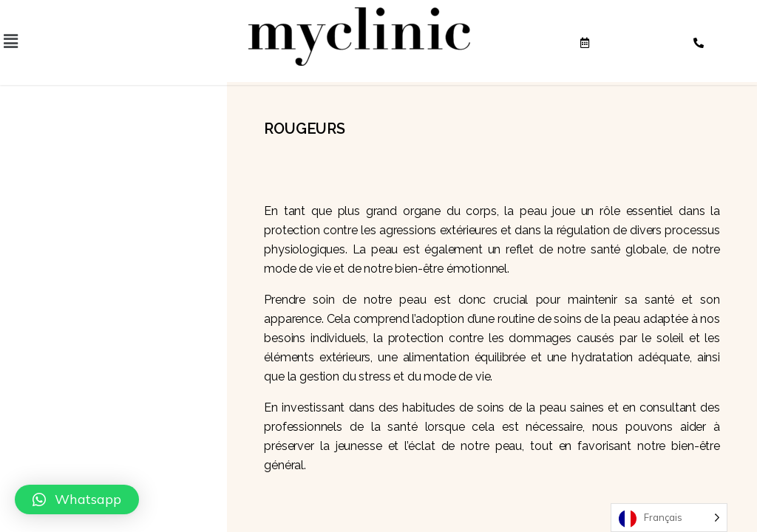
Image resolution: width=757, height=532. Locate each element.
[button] (77, 499)
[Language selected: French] (669, 518)
